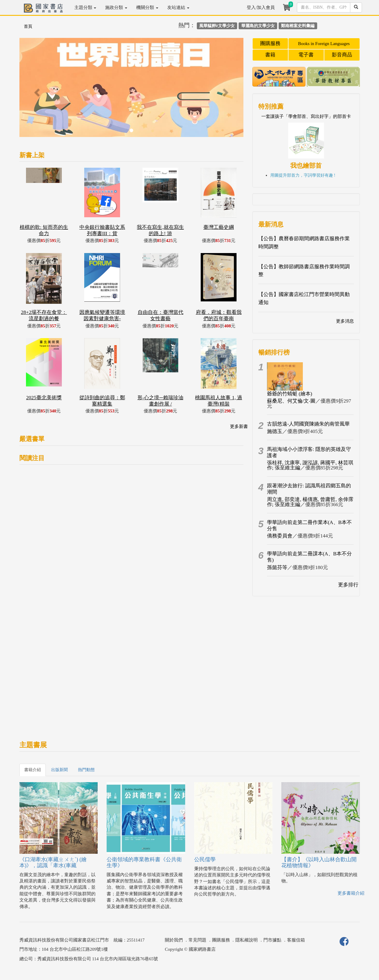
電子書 (306, 55)
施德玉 (275, 431)
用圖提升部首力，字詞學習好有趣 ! (303, 175)
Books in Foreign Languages (324, 44)
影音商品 (342, 55)
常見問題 (197, 940)
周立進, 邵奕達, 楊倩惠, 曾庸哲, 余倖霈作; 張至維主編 (310, 502)
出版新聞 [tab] (59, 770)
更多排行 (348, 585)
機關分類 (147, 7)
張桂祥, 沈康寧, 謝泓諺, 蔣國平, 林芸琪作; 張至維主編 (310, 465)
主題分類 (85, 7)
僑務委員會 (280, 536)
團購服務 (270, 43)
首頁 (28, 26)
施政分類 (116, 7)
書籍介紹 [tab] (33, 770)
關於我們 (174, 940)
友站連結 (178, 7)
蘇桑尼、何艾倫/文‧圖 (291, 401)
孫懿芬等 (277, 567)
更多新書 (239, 426)
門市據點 (272, 940)
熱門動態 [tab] (86, 770)
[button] (36, 90)
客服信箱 (296, 940)
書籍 (270, 55)
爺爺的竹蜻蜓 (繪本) (290, 394)
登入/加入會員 (261, 7)
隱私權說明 (247, 940)
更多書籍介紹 (351, 893)
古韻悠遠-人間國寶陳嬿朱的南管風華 (309, 424)
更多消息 (345, 321)
